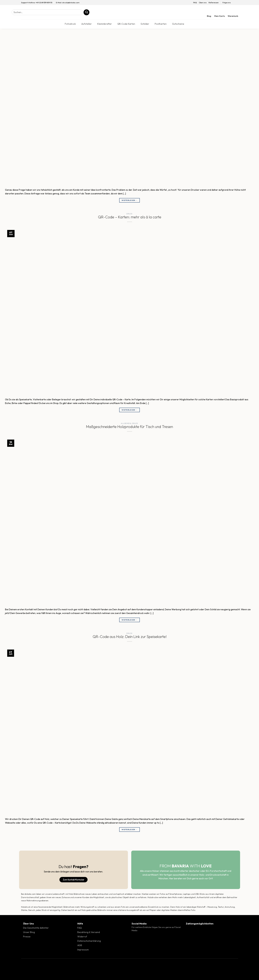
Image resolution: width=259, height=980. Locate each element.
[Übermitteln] (86, 12)
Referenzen (214, 3)
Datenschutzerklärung (89, 941)
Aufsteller (87, 24)
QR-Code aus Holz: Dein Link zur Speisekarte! (130, 637)
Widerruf (82, 937)
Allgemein (126, 423)
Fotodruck (70, 24)
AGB (80, 945)
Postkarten (161, 24)
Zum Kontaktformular (73, 880)
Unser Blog (29, 932)
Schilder (145, 24)
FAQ (195, 3)
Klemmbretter (105, 24)
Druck (129, 214)
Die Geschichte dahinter (36, 928)
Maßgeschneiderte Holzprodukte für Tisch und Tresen (129, 427)
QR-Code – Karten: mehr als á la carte (130, 217)
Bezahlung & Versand (89, 932)
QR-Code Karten (126, 24)
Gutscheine (178, 24)
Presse (27, 937)
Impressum (83, 950)
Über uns (203, 3)
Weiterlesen (129, 200)
